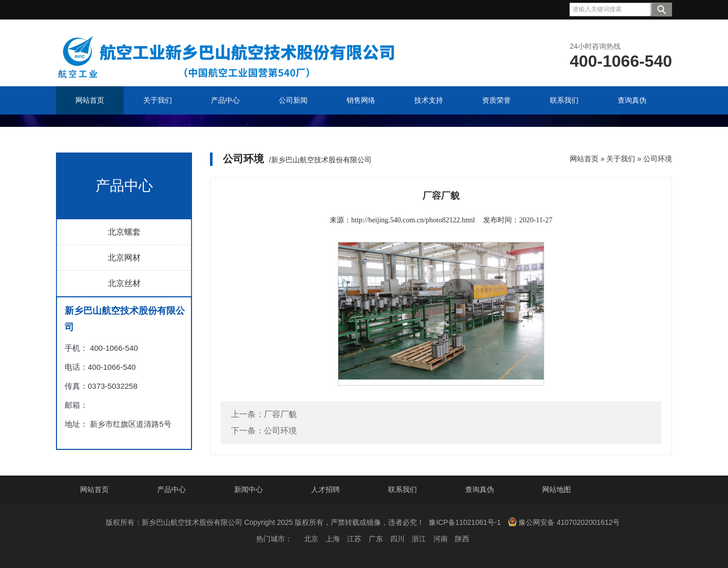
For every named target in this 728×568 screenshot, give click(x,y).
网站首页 (584, 159)
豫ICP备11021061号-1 (465, 522)
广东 (376, 539)
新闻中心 (248, 489)
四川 (397, 539)
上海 (333, 539)
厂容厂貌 (280, 414)
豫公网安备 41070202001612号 (564, 522)
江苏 (354, 539)
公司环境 (658, 159)
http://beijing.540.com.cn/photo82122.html (413, 220)
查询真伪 (480, 489)
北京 (311, 539)
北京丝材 (124, 283)
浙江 (419, 539)
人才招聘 (325, 489)
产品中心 (171, 489)
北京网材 (124, 258)
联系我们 (403, 489)
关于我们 (621, 159)
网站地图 (557, 489)
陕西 (462, 539)
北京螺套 (124, 232)
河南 (440, 539)
